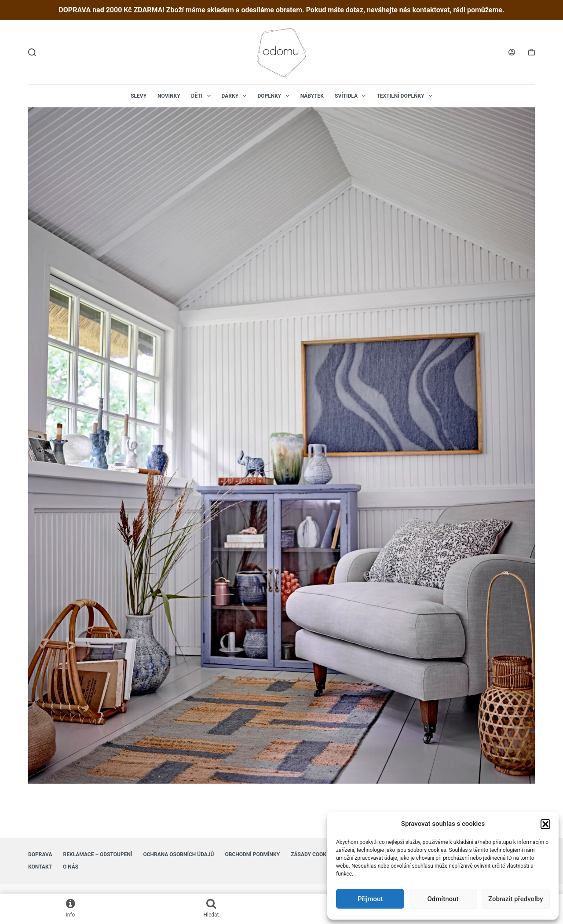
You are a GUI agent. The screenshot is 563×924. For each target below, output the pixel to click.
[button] (545, 824)
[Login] (512, 52)
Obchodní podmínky (252, 854)
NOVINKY (169, 96)
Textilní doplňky (406, 96)
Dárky (236, 96)
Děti (203, 96)
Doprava (40, 854)
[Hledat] (32, 52)
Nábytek (312, 96)
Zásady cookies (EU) (318, 854)
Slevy (139, 96)
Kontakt (40, 867)
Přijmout (370, 899)
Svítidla (352, 96)
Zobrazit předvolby (516, 899)
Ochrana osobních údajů (178, 854)
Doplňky (275, 96)
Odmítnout (443, 899)
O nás (71, 867)
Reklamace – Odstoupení (98, 854)
